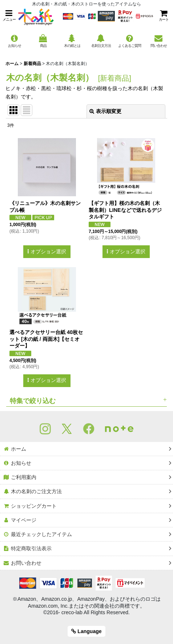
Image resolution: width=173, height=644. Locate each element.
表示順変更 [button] (105, 111)
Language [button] (86, 631)
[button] (9, 15)
